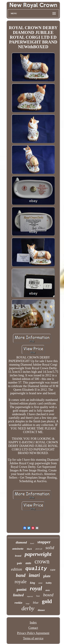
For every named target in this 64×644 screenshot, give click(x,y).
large (28, 603)
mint (40, 583)
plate (47, 576)
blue (36, 603)
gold (47, 601)
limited (18, 595)
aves (48, 590)
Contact (33, 628)
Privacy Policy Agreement (33, 633)
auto (28, 563)
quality (36, 569)
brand (18, 556)
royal (36, 588)
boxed (48, 595)
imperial (30, 596)
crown (42, 561)
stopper (44, 542)
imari (34, 575)
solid (50, 548)
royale (21, 582)
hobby (49, 583)
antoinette (18, 549)
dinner (41, 610)
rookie (18, 603)
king (33, 583)
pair (19, 563)
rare (53, 570)
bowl (32, 543)
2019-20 (39, 549)
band (21, 575)
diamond (21, 542)
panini (22, 589)
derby (28, 608)
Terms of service (33, 638)
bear (38, 596)
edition (17, 569)
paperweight (38, 554)
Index (33, 623)
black (29, 549)
